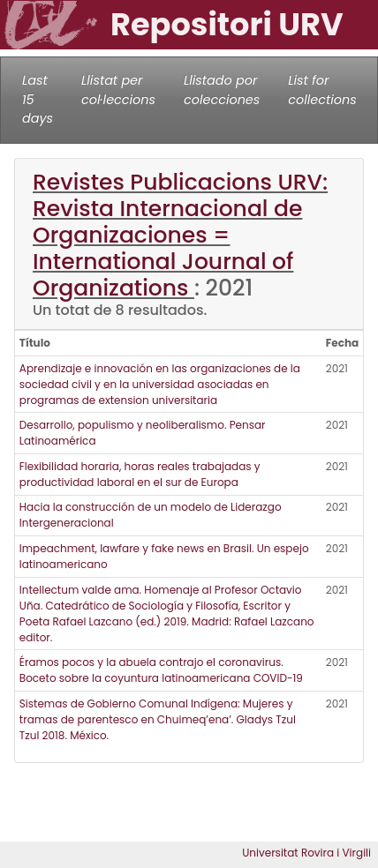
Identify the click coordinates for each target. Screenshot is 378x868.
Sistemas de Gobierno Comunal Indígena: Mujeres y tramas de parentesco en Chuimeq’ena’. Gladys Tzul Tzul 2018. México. (158, 719)
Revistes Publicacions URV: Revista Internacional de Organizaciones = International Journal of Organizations (180, 235)
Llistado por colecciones (222, 90)
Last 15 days (38, 99)
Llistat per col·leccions (118, 90)
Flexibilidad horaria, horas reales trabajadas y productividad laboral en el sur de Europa (140, 474)
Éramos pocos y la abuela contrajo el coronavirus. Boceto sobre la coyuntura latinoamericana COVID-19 (161, 670)
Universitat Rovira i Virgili (306, 853)
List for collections (322, 90)
